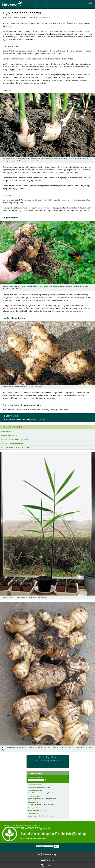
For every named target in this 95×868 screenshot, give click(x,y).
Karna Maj (9, 18)
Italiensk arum (7, 432)
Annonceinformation (32, 828)
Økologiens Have (34, 808)
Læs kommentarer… (39, 419)
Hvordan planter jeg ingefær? (13, 443)
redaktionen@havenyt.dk (16, 828)
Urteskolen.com (34, 796)
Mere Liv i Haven (48, 860)
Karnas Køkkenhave (43, 18)
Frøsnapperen (33, 814)
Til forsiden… (14, 4)
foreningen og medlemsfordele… (38, 839)
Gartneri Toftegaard (35, 791)
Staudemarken (33, 802)
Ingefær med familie (9, 436)
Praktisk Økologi (48, 855)
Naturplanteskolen (34, 785)
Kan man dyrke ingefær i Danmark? (15, 447)
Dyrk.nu (48, 865)
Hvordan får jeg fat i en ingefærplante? (16, 439)
